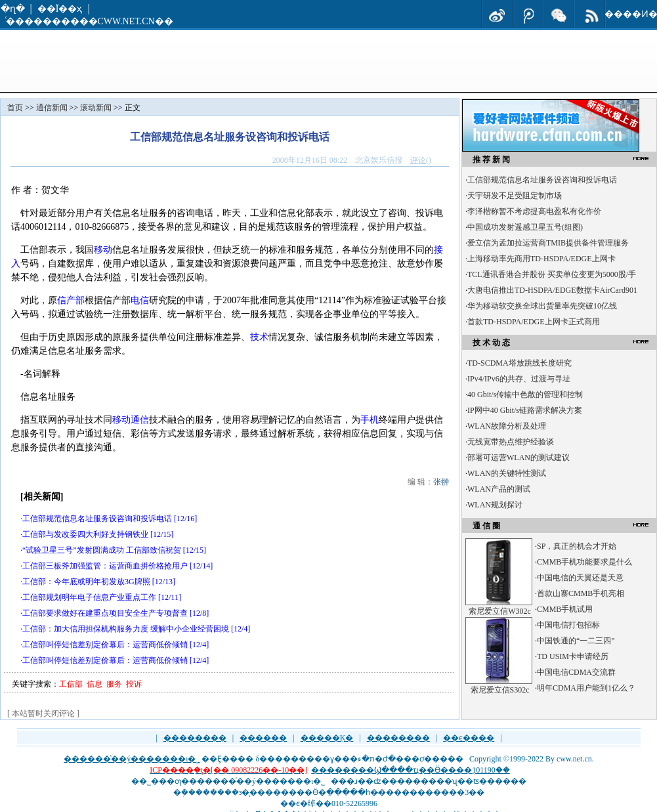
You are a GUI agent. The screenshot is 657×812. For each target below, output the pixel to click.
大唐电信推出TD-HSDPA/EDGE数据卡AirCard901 (552, 290)
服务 (114, 684)
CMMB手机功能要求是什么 (584, 562)
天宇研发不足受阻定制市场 (515, 196)
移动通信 (131, 420)
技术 (259, 337)
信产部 (71, 300)
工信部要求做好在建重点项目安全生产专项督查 (105, 613)
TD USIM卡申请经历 (573, 656)
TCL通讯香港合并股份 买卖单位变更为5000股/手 (552, 274)
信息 (95, 684)
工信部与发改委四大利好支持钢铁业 (85, 534)
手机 (370, 420)
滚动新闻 (96, 108)
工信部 (71, 684)
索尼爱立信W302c (500, 611)
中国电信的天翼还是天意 (580, 578)
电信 (140, 300)
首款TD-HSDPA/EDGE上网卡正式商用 (534, 322)
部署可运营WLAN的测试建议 (519, 458)
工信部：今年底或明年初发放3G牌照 (86, 582)
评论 (418, 160)
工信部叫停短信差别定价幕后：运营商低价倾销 (105, 645)
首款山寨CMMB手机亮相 (581, 593)
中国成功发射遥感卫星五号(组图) (525, 227)
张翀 (441, 482)
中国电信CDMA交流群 (576, 672)
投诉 (134, 684)
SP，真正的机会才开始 (577, 546)
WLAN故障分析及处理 (507, 426)
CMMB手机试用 (565, 609)
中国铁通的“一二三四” (576, 641)
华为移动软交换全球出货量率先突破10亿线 (542, 306)
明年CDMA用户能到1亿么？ (586, 688)
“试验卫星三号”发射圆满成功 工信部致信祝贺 (102, 550)
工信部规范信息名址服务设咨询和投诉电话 (97, 519)
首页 (15, 108)
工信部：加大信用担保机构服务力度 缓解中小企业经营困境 (126, 629)
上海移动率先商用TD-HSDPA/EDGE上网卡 (541, 259)
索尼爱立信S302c (500, 690)
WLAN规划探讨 (495, 505)
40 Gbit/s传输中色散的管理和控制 (525, 395)
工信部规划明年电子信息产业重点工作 (89, 597)
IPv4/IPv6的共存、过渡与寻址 (519, 379)
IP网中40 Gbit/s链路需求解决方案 (525, 410)
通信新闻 (52, 108)
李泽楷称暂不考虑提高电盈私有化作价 (534, 211)
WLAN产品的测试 (499, 489)
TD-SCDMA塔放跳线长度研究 (519, 363)
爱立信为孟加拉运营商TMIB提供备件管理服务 (548, 243)
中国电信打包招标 (568, 625)
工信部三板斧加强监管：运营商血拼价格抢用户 (105, 566)
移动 (103, 250)
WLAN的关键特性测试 (507, 473)
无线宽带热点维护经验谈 (511, 442)
